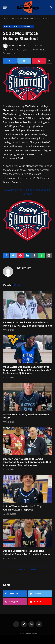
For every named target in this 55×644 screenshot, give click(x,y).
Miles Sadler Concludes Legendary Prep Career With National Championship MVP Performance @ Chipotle (27, 370)
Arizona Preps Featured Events (18, 26)
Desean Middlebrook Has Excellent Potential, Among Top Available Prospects (27, 552)
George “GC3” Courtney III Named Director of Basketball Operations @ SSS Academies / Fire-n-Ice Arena (27, 462)
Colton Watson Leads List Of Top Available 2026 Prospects (22, 508)
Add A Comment (27, 570)
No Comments (38, 50)
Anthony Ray (18, 46)
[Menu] (5, 7)
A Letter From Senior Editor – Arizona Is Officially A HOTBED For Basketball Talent (27, 324)
